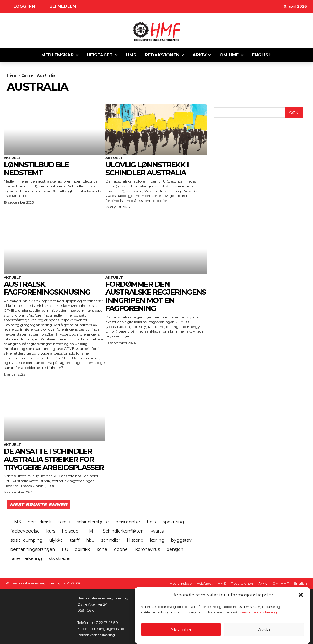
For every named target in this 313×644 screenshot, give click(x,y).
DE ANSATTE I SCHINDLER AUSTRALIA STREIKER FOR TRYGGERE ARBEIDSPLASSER (54, 459)
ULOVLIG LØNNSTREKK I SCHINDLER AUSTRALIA (147, 169)
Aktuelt (12, 158)
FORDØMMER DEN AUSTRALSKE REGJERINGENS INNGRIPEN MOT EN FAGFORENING (156, 296)
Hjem (12, 75)
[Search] (294, 113)
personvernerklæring (258, 612)
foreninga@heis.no (107, 629)
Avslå (264, 629)
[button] (301, 595)
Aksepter (181, 629)
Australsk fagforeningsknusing (47, 288)
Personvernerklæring (96, 635)
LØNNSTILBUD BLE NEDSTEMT (36, 169)
